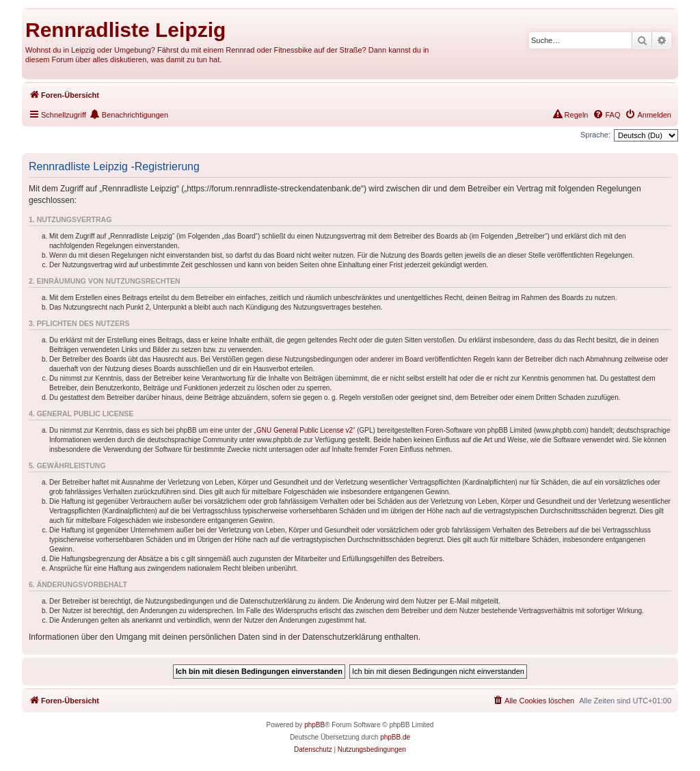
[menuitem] (648, 115)
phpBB (314, 725)
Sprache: (595, 135)
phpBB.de (395, 737)
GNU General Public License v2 (305, 430)
